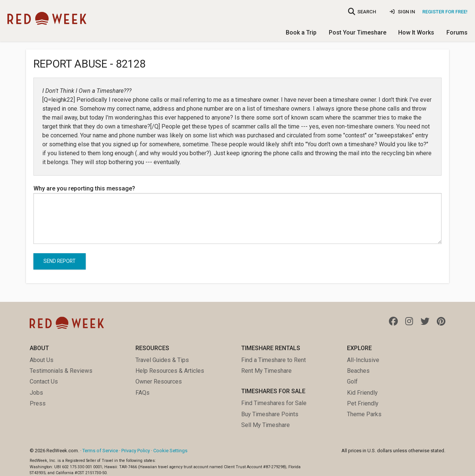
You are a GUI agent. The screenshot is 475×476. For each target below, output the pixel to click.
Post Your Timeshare (358, 32)
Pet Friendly (363, 403)
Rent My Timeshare (266, 371)
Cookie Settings (170, 451)
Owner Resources (159, 382)
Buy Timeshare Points (270, 414)
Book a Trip (301, 32)
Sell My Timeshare (266, 425)
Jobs (36, 393)
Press (38, 403)
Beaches (358, 371)
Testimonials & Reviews (61, 371)
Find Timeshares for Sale (274, 403)
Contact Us (44, 382)
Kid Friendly (362, 393)
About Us (42, 360)
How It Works (416, 32)
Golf (352, 382)
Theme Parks (364, 414)
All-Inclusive (363, 360)
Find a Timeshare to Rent (273, 360)
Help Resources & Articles (170, 371)
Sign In (402, 12)
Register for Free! (445, 12)
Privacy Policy (136, 451)
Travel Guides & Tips (162, 360)
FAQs (142, 393)
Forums (457, 32)
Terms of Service (100, 451)
